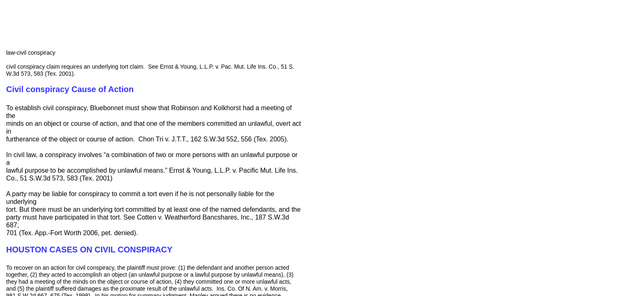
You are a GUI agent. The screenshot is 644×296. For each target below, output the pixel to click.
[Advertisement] (370, 101)
